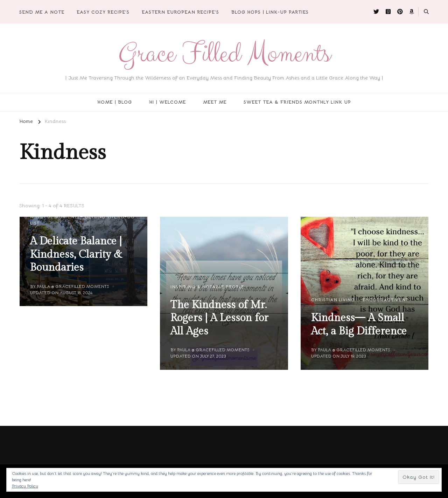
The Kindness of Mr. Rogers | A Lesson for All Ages (219, 318)
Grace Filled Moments (224, 54)
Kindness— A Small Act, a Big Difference (359, 325)
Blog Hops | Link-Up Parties (270, 12)
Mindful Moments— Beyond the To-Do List (82, 220)
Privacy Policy (25, 486)
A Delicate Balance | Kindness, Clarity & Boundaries (76, 254)
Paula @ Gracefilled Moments (73, 286)
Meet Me (215, 102)
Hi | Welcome (167, 102)
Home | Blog (115, 102)
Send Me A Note (42, 12)
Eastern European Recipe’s (180, 12)
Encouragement (385, 300)
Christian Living (333, 300)
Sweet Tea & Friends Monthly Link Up (297, 102)
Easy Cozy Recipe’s (103, 12)
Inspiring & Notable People (207, 287)
